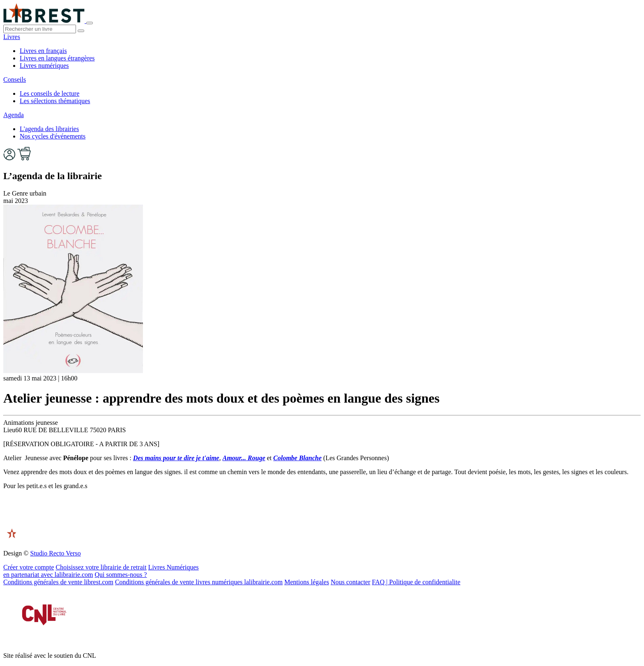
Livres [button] (12, 37)
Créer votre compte (29, 567)
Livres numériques (44, 66)
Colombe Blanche (297, 458)
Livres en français (43, 51)
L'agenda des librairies (49, 129)
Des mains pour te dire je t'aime (176, 458)
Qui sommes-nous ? (121, 575)
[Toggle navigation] (90, 23)
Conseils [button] (15, 80)
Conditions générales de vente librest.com (58, 582)
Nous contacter (350, 582)
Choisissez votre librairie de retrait (101, 567)
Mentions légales (307, 582)
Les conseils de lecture (49, 93)
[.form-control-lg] (40, 29)
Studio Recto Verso (55, 553)
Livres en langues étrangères (57, 58)
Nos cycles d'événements (53, 136)
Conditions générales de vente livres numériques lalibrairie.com (199, 582)
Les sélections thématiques (55, 101)
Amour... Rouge (244, 458)
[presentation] (66, 512)
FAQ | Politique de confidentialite (416, 582)
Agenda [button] (14, 115)
